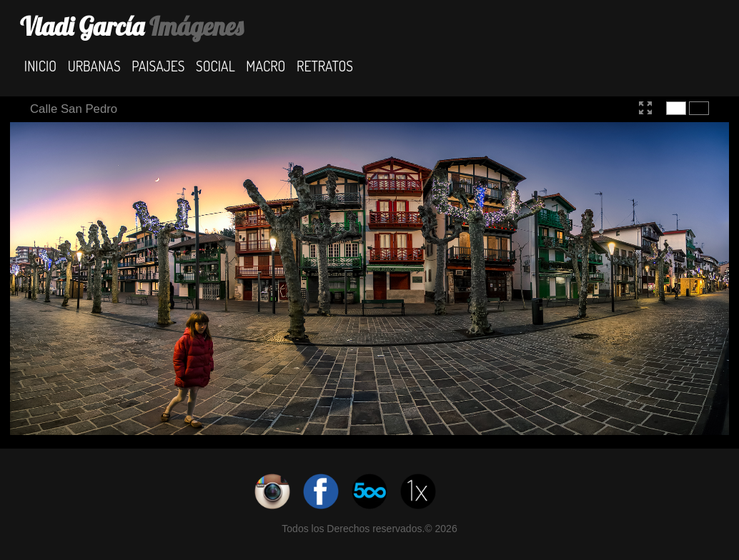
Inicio (40, 65)
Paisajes (158, 65)
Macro (266, 65)
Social (215, 65)
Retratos (325, 65)
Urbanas (94, 65)
